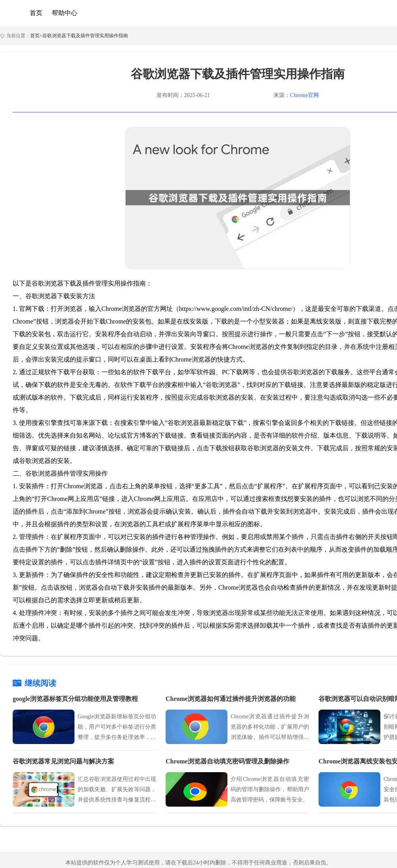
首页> (36, 36)
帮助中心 (65, 13)
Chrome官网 (304, 95)
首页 (36, 13)
